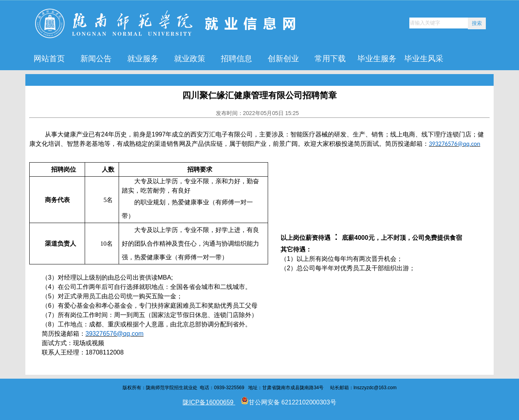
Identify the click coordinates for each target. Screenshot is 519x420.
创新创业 (283, 58)
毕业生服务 (377, 58)
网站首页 (49, 58)
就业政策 (190, 58)
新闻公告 (96, 58)
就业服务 (143, 58)
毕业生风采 (424, 58)
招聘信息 (236, 58)
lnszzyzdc (364, 388)
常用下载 (330, 58)
